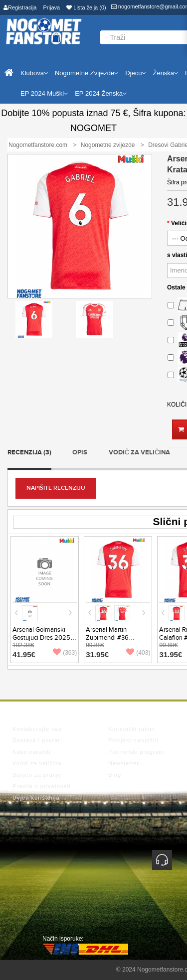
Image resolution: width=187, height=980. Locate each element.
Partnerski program (136, 752)
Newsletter (124, 763)
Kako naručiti (32, 752)
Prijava (52, 7)
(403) (138, 653)
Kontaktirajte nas (37, 729)
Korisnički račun (132, 729)
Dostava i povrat (36, 740)
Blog (115, 775)
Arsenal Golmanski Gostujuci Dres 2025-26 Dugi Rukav (42, 638)
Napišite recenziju (56, 488)
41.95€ (24, 654)
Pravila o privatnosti (42, 786)
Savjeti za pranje (37, 775)
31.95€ (97, 654)
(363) (65, 653)
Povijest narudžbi (133, 740)
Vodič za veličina (140, 452)
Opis (80, 452)
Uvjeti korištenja (36, 798)
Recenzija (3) (29, 452)
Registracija (20, 7)
